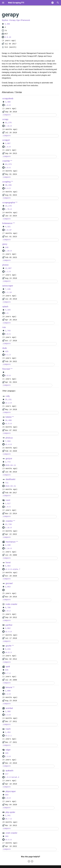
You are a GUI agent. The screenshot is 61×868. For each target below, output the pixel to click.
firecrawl (6, 369)
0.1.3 (8, 355)
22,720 (8, 524)
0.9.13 (8, 37)
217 (7, 774)
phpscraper (11, 791)
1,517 (8, 504)
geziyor (9, 458)
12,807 (8, 268)
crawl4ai (6, 161)
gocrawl (9, 583)
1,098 (8, 691)
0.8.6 (8, 168)
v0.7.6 (8, 819)
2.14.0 (8, 549)
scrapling (6, 182)
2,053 (8, 587)
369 (7, 836)
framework (26, 20)
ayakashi (9, 771)
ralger (8, 750)
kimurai (9, 687)
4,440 (8, 545)
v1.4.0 (8, 445)
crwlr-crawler (11, 833)
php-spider (10, 812)
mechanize (11, 542)
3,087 (8, 144)
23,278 (8, 206)
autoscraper (8, 286)
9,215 (8, 649)
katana (8, 417)
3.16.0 (8, 528)
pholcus (9, 438)
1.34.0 (8, 251)
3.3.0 (8, 715)
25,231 (8, 400)
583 (7, 795)
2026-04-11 (11, 465)
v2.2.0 (8, 403)
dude (5, 348)
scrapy (13, 20)
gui (19, 20)
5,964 (8, 566)
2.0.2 (8, 611)
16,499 (8, 420)
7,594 (8, 441)
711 (7, 483)
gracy (5, 244)
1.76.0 (8, 209)
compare (7, 115)
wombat (9, 708)
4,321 (8, 227)
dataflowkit (10, 479)
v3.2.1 (8, 736)
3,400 (8, 102)
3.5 (7, 313)
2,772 (8, 462)
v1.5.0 (8, 424)
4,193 (8, 310)
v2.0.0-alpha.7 (13, 569)
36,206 (8, 185)
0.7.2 (8, 673)
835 (7, 670)
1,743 (8, 331)
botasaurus (7, 223)
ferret (8, 562)
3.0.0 (8, 798)
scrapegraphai (9, 202)
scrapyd (6, 140)
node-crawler (11, 604)
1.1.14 (8, 292)
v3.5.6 (8, 840)
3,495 (7, 24)
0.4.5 (8, 188)
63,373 (8, 164)
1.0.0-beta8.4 (12, 777)
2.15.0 (8, 126)
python (6, 20)
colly (8, 396)
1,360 (8, 712)
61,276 (8, 123)
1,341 (8, 816)
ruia (4, 327)
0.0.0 (8, 376)
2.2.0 (8, 694)
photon (5, 265)
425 (7, 352)
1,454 (8, 732)
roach (8, 729)
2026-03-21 (11, 486)
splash (5, 307)
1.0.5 (8, 507)
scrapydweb (8, 98)
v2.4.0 (8, 632)
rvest (8, 500)
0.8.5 (8, 334)
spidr (8, 667)
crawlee (9, 521)
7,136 (8, 289)
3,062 (8, 628)
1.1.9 (8, 272)
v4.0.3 (8, 653)
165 (7, 753)
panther (9, 625)
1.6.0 (8, 105)
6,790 (8, 608)
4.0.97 (8, 230)
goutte (8, 646)
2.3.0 (8, 757)
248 (7, 248)
